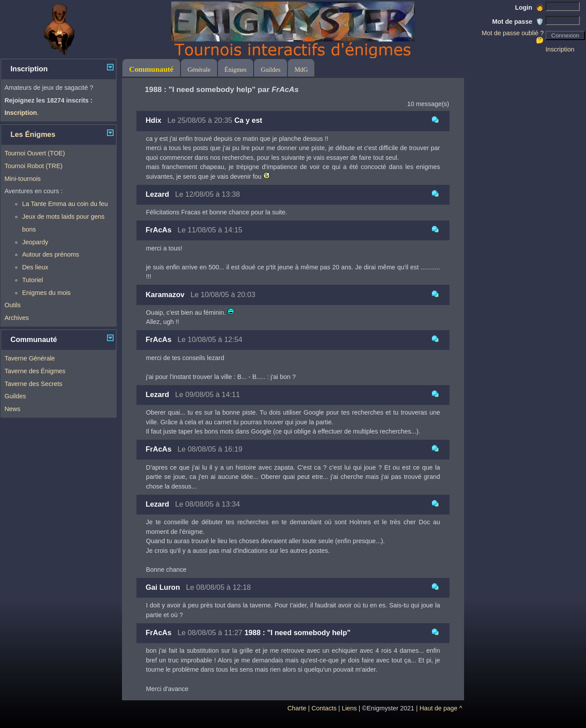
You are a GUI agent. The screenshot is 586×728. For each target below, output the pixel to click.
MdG (301, 70)
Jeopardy (35, 242)
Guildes (15, 396)
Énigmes (236, 70)
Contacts (324, 708)
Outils (13, 305)
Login (529, 7)
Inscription (560, 49)
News (12, 409)
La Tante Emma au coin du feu (65, 204)
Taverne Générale (29, 358)
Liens (349, 708)
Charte (297, 708)
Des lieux (35, 267)
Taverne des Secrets (33, 384)
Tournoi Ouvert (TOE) (35, 153)
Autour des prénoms (51, 254)
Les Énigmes (33, 134)
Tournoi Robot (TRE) (33, 166)
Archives (17, 318)
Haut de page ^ (441, 708)
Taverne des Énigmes (35, 371)
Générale (199, 70)
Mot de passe (518, 22)
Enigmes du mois (46, 293)
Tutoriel (32, 280)
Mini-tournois (22, 179)
